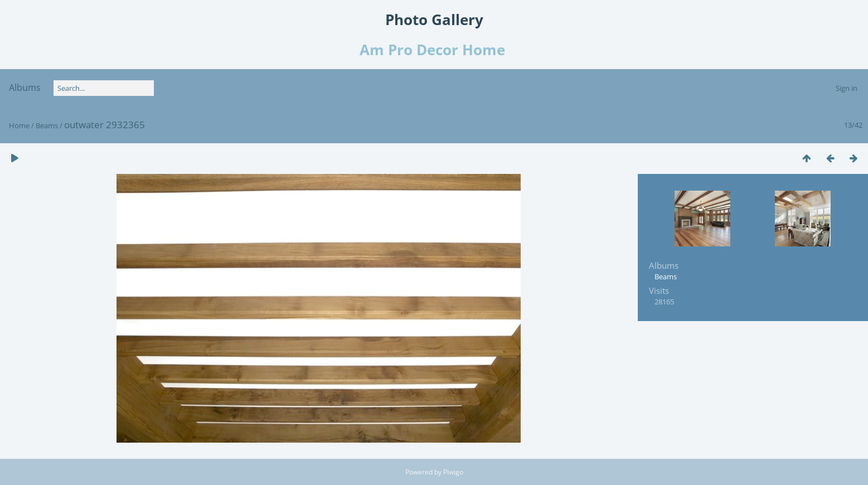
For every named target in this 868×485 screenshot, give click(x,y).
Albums (25, 88)
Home (19, 125)
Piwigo (453, 472)
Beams (47, 125)
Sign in (847, 88)
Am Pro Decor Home (434, 50)
